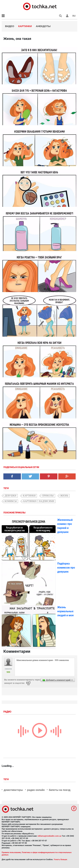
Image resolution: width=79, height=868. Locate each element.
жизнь (64, 496)
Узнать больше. (61, 860)
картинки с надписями (39, 501)
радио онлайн (36, 790)
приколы (48, 496)
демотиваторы (13, 790)
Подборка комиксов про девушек (66, 568)
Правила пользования (11, 852)
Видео (10, 26)
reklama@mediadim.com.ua (49, 836)
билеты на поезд (60, 790)
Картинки (25, 26)
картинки (29, 496)
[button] (67, 16)
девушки (10, 496)
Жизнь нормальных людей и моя (65, 611)
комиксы (11, 501)
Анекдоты (43, 26)
